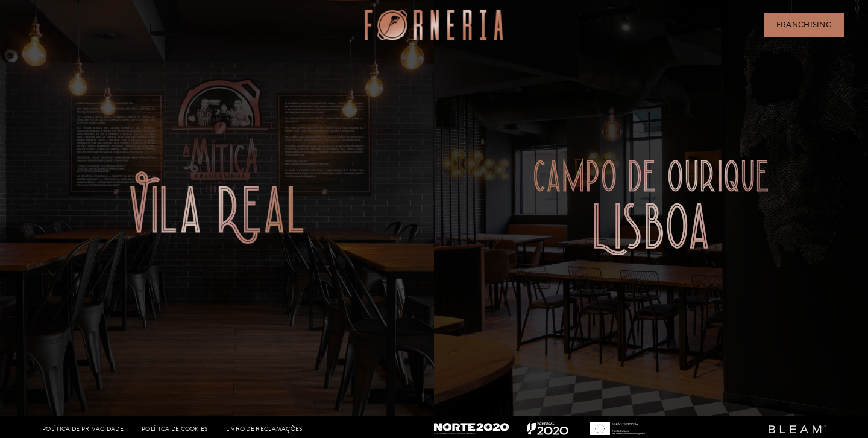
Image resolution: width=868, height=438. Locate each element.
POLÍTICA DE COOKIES (175, 429)
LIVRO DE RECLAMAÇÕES (264, 429)
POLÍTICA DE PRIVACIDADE (83, 429)
